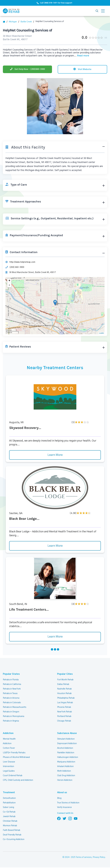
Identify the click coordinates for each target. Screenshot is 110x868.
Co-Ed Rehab (9, 812)
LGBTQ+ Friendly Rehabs (14, 753)
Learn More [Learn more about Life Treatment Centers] (55, 637)
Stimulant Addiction (66, 739)
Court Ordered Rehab (13, 776)
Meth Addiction (64, 771)
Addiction (8, 733)
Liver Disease (9, 762)
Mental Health (9, 739)
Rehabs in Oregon (11, 712)
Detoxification (9, 798)
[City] (27, 22)
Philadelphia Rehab (66, 698)
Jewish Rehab (9, 816)
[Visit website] (82, 69)
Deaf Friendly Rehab (12, 835)
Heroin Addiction (65, 780)
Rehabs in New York (12, 689)
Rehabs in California (12, 684)
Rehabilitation (9, 803)
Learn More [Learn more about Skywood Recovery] (55, 455)
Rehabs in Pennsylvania (14, 716)
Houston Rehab (64, 693)
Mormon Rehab (10, 826)
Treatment (9, 792)
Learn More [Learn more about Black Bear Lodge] (55, 546)
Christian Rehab (10, 821)
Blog (59, 798)
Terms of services (84, 857)
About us (62, 792)
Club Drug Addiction (66, 776)
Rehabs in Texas (10, 693)
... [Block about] (81, 56)
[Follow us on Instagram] (70, 818)
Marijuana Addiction (66, 762)
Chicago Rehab (64, 721)
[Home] (5, 22)
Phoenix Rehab (64, 707)
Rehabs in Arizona (11, 698)
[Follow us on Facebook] (59, 818)
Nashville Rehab (64, 689)
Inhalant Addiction (65, 766)
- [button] (9, 285)
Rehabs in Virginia (11, 721)
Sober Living (8, 807)
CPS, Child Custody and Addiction (18, 780)
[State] (14, 22)
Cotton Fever (9, 748)
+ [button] (9, 281)
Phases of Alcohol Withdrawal (16, 757)
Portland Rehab (64, 716)
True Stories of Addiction (68, 803)
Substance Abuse (67, 733)
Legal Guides (9, 771)
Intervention (8, 766)
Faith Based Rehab (12, 830)
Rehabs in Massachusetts (15, 707)
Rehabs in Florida (11, 680)
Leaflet (101, 333)
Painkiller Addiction (66, 753)
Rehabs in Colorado (12, 703)
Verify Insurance (64, 807)
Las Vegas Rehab (65, 703)
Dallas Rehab (63, 684)
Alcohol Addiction (65, 748)
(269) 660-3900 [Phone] (17, 267)
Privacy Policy (99, 857)
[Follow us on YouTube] (76, 818)
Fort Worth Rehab (65, 680)
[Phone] (27, 69)
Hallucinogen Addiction (68, 757)
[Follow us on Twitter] (64, 818)
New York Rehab (65, 712)
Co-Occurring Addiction (14, 839)
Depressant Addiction (67, 744)
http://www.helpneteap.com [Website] (22, 262)
